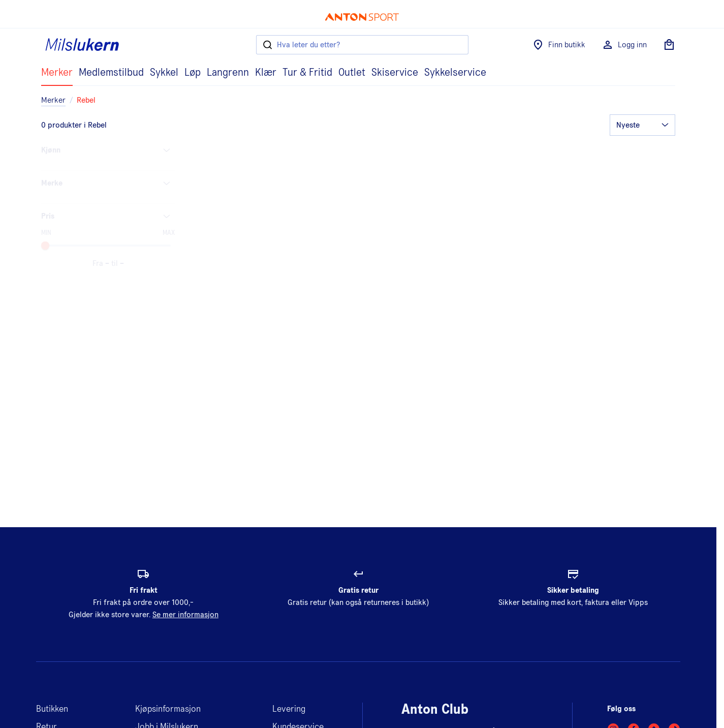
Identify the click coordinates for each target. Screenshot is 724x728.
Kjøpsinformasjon (168, 709)
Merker (57, 73)
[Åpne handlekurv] (669, 45)
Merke (108, 183)
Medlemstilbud (111, 73)
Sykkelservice (455, 73)
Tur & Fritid (307, 73)
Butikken (52, 709)
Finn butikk (559, 45)
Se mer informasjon (185, 615)
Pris (108, 216)
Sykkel (164, 73)
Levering (289, 709)
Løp (193, 73)
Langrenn (228, 73)
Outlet (352, 73)
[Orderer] (642, 125)
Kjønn (108, 150)
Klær (266, 73)
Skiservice (395, 73)
